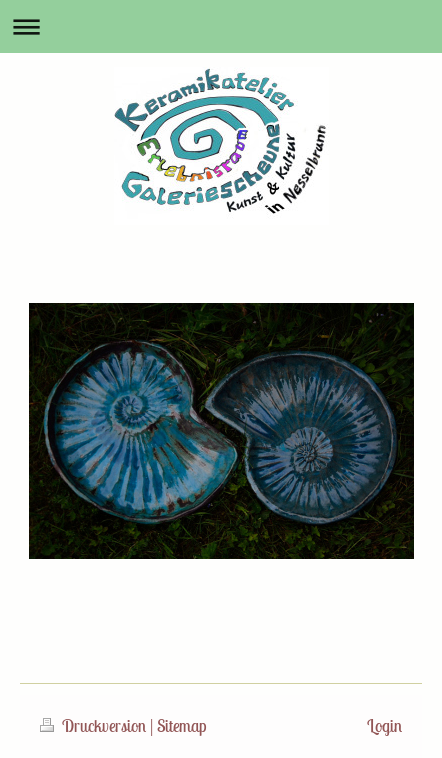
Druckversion (95, 726)
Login (384, 726)
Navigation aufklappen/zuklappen (221, 26)
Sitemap (181, 726)
